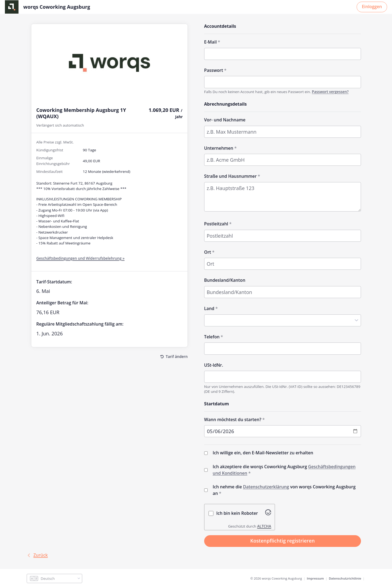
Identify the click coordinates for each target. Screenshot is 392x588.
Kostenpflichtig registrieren (282, 541)
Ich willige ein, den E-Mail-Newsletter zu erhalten (263, 452)
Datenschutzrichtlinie (345, 578)
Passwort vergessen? (330, 91)
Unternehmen (219, 148)
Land (209, 308)
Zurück (37, 555)
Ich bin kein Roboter (237, 513)
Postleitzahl (216, 223)
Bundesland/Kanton (225, 280)
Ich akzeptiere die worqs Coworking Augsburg (284, 470)
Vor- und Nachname (225, 120)
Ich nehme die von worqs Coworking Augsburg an (284, 490)
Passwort (214, 70)
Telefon (212, 336)
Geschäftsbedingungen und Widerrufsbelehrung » (80, 258)
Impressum (315, 578)
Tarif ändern (177, 356)
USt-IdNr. (214, 365)
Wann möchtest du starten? (233, 419)
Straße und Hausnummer (230, 176)
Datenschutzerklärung (266, 486)
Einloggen (372, 6)
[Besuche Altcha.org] (268, 513)
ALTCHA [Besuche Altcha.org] (264, 526)
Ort (208, 252)
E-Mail (210, 42)
